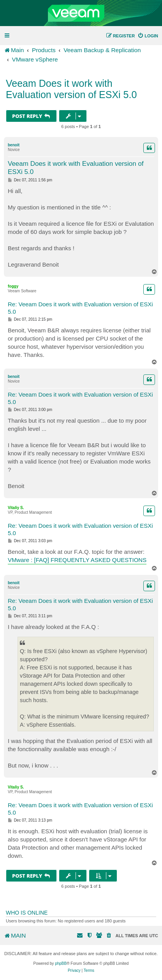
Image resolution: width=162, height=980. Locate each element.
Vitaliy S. (16, 508)
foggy (13, 286)
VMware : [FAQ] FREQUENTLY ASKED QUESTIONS (77, 560)
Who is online (27, 913)
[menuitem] (148, 36)
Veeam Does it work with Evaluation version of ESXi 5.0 (71, 89)
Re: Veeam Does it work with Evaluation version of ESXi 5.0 (80, 308)
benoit (14, 145)
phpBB (61, 963)
